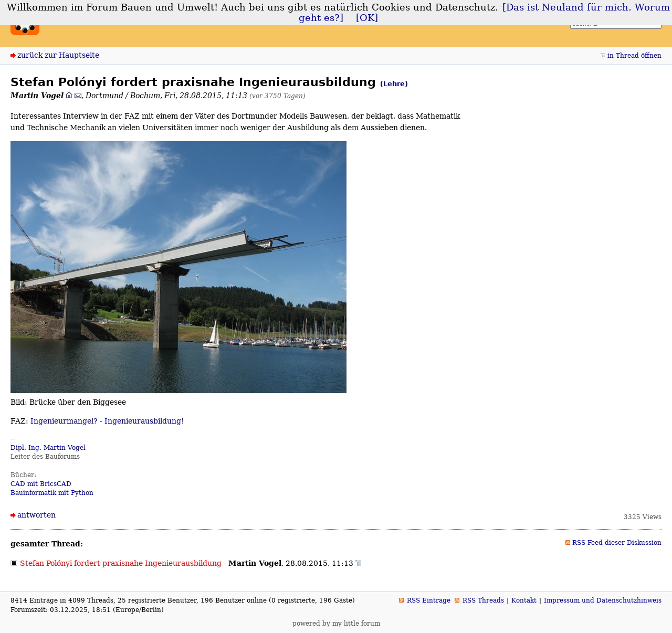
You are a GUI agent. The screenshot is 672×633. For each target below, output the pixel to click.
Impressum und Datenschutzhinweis (603, 600)
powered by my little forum (336, 624)
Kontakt (524, 600)
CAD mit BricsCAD (41, 484)
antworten (36, 515)
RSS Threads (483, 600)
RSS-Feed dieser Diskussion (617, 543)
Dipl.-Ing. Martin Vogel (48, 448)
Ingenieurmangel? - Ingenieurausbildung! (107, 421)
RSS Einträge (429, 600)
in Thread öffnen (634, 56)
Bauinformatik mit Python (52, 493)
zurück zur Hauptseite (58, 55)
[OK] (367, 18)
